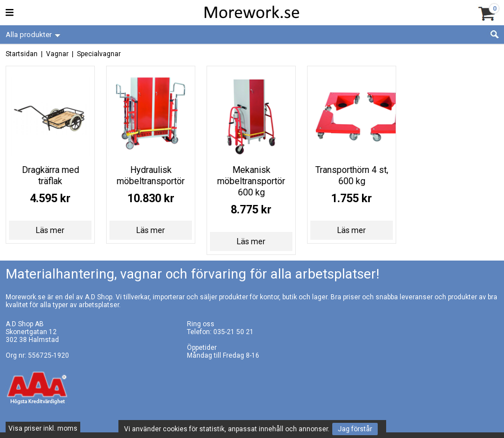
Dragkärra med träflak (51, 175)
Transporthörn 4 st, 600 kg (352, 175)
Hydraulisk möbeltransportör (151, 175)
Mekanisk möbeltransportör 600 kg (251, 181)
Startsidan (22, 54)
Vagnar (57, 54)
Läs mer (50, 230)
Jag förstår (355, 429)
